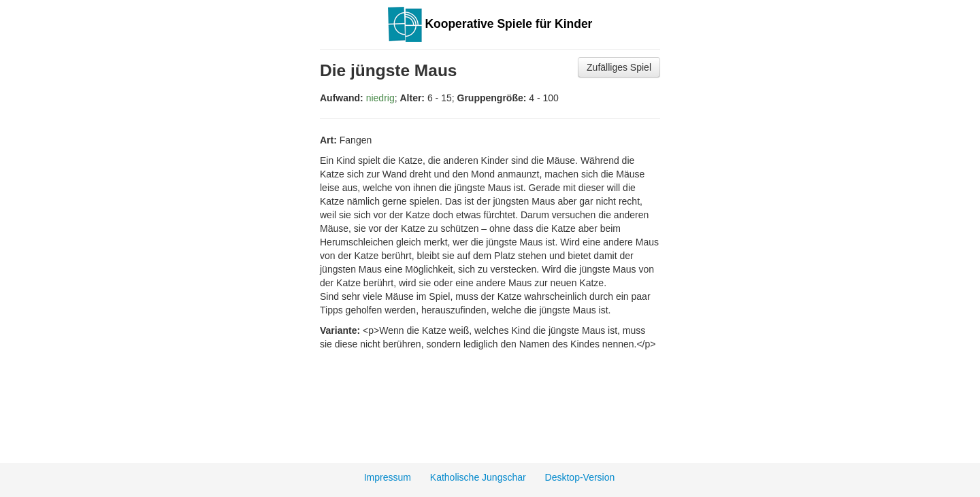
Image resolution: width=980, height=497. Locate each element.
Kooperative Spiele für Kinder (490, 24)
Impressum (388, 477)
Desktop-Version (580, 477)
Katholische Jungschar (478, 477)
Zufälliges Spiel (619, 67)
